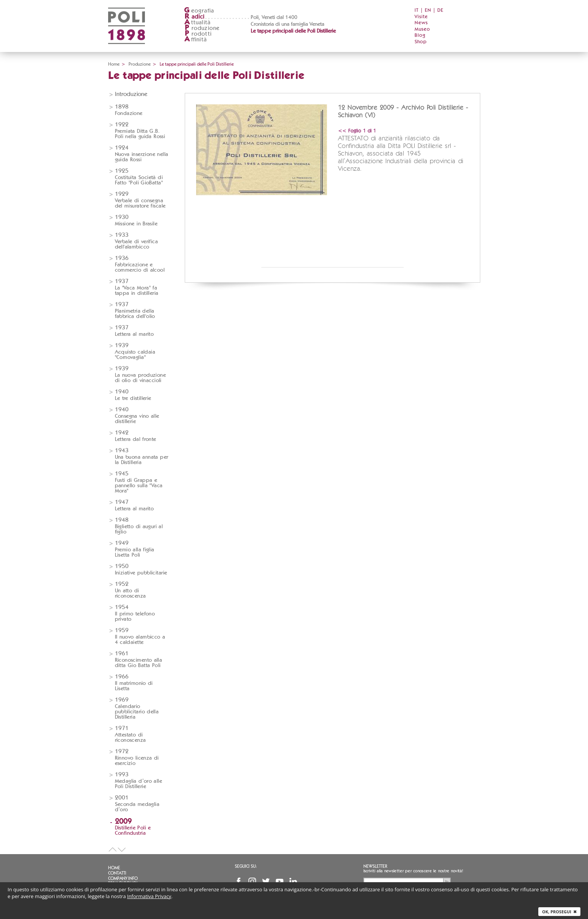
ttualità (197, 23)
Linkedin (293, 881)
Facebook (239, 881)
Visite (421, 17)
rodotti (198, 34)
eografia (199, 11)
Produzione (140, 64)
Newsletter (375, 866)
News (421, 23)
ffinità (195, 40)
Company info (123, 878)
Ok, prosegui (559, 912)
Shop (421, 42)
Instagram (252, 881)
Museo (422, 29)
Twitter (266, 881)
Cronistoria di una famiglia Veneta (288, 24)
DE (440, 10)
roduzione (202, 28)
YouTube (280, 881)
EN (428, 10)
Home (114, 64)
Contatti (117, 873)
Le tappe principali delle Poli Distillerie (293, 31)
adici (194, 17)
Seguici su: (246, 866)
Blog (420, 35)
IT (417, 10)
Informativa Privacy (149, 896)
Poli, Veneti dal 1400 (274, 17)
